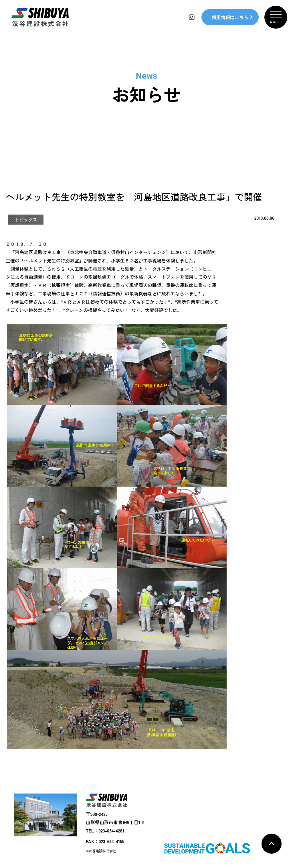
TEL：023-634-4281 (105, 830)
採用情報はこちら (230, 17)
